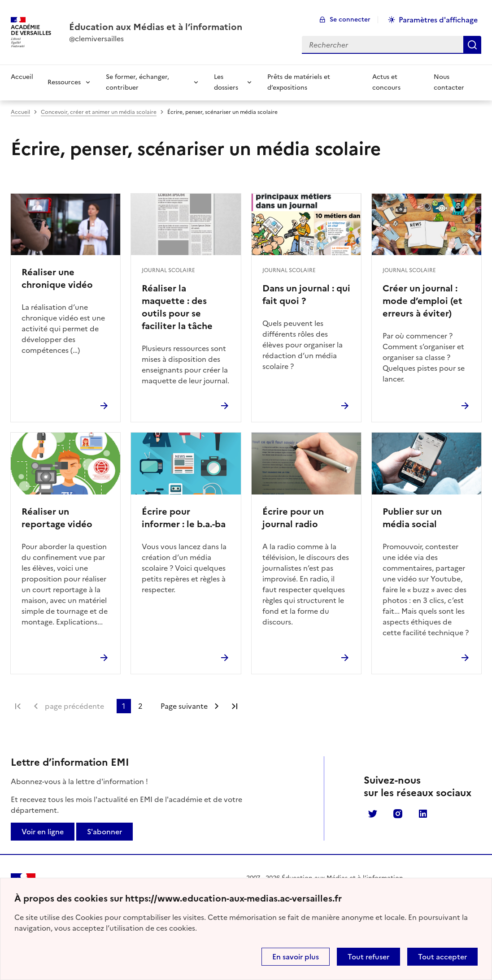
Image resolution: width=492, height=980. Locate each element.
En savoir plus (296, 957)
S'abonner (104, 832)
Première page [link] (18, 706)
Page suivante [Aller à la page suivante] (184, 706)
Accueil (22, 77)
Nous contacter (449, 82)
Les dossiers (226, 82)
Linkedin (423, 814)
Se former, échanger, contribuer (137, 82)
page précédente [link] (74, 706)
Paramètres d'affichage (438, 20)
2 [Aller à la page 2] (140, 706)
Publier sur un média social (412, 518)
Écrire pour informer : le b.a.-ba (184, 518)
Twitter (373, 814)
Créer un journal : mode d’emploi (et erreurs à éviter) (422, 301)
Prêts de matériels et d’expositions (299, 82)
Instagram (398, 814)
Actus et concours (386, 82)
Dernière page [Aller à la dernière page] (235, 706)
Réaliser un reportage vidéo (57, 518)
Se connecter (350, 20)
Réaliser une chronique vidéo (57, 278)
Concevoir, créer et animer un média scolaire (99, 112)
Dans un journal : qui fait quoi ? (306, 295)
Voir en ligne (43, 832)
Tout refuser (368, 957)
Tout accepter (442, 957)
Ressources (64, 82)
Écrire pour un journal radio (293, 518)
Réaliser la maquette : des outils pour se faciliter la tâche (177, 307)
